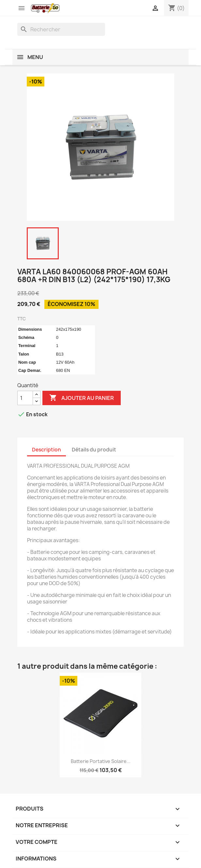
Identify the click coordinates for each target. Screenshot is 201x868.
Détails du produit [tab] (94, 450)
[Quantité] (25, 398)
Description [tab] (46, 450)
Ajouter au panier (82, 398)
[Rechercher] (61, 29)
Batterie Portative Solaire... (101, 761)
